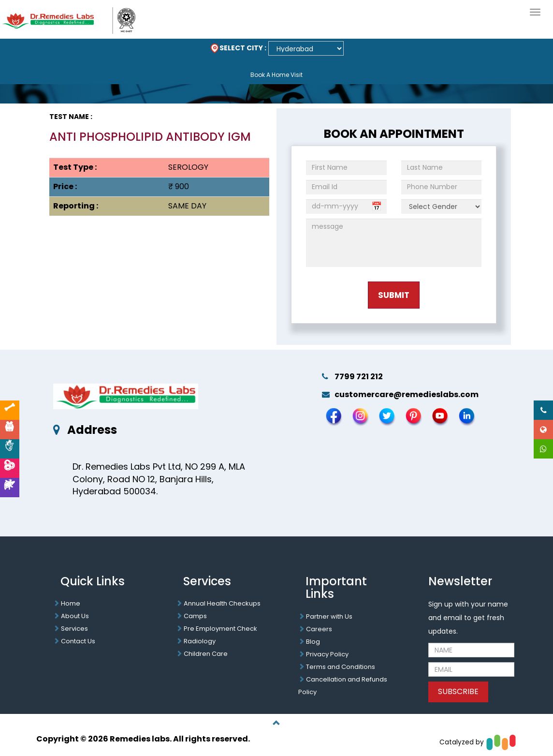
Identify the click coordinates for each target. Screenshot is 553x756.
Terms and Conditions (341, 667)
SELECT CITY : (238, 48)
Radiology (200, 641)
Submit (394, 295)
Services (74, 629)
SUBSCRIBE (458, 691)
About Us (75, 616)
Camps (195, 616)
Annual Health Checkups (222, 603)
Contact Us (78, 641)
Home (71, 603)
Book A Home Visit (276, 75)
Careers (319, 629)
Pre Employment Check (220, 629)
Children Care (206, 654)
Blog (313, 642)
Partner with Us (329, 616)
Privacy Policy (327, 654)
